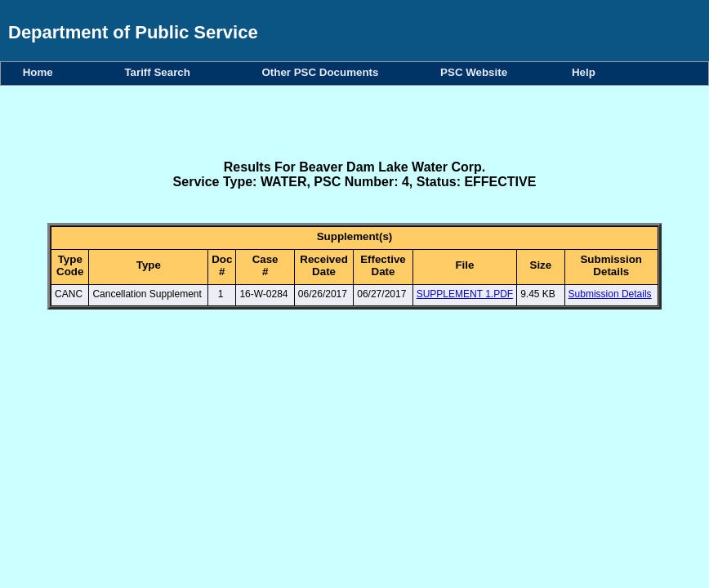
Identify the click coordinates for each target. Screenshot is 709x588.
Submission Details (610, 294)
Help (584, 72)
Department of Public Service (133, 32)
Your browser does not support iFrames (354, 450)
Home (41, 72)
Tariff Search (160, 72)
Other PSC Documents (323, 72)
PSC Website (477, 72)
